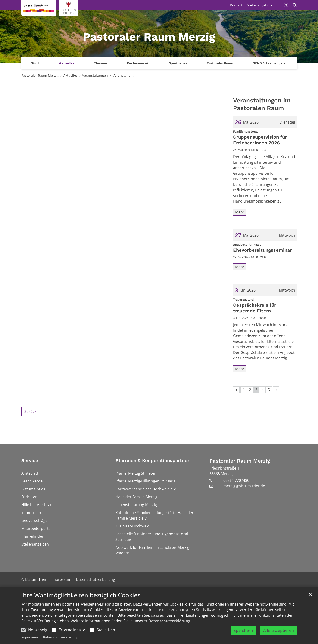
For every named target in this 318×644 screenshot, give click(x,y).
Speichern (243, 630)
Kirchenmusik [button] (138, 63)
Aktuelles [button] (67, 63)
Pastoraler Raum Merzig (40, 75)
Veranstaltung (124, 75)
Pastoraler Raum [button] (220, 63)
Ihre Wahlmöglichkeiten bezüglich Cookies (81, 595)
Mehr (240, 212)
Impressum (30, 637)
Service (30, 460)
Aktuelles (70, 75)
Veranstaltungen (95, 75)
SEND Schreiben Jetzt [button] (270, 63)
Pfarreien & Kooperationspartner (152, 460)
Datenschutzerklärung (169, 621)
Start (35, 63)
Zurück (30, 412)
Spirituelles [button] (178, 63)
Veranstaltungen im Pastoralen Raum (262, 104)
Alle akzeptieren (279, 630)
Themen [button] (100, 63)
